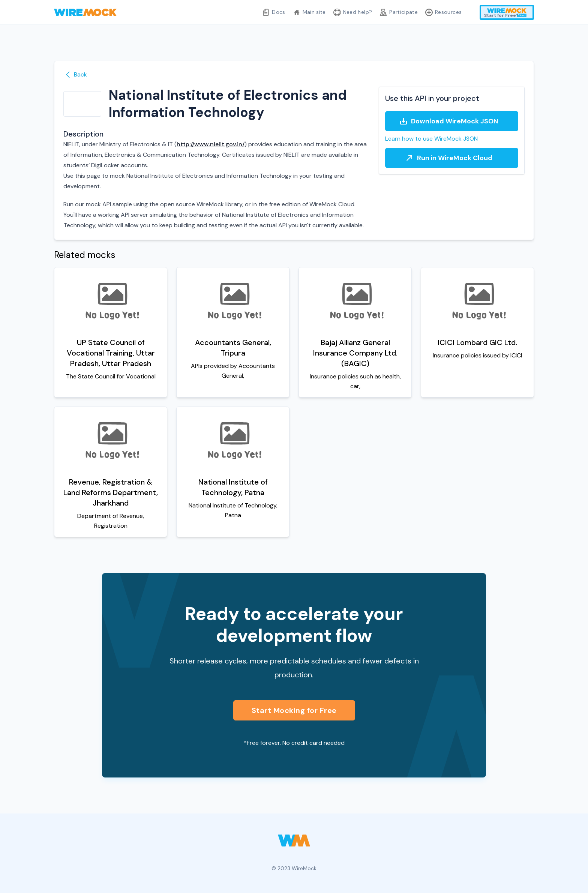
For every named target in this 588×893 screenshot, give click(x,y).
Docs (274, 12)
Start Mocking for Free (294, 710)
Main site (309, 12)
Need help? (353, 12)
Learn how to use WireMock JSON (431, 139)
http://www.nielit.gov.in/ (211, 144)
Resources (443, 12)
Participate (399, 12)
